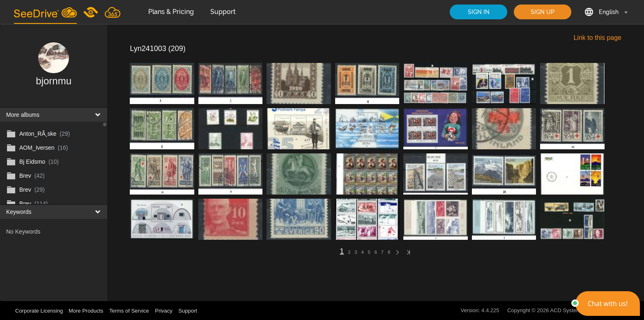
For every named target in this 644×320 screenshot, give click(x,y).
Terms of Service (129, 311)
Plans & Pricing (171, 12)
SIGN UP (543, 12)
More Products (86, 311)
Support (223, 12)
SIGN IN (479, 12)
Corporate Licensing (40, 311)
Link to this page (597, 38)
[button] (608, 304)
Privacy (164, 311)
